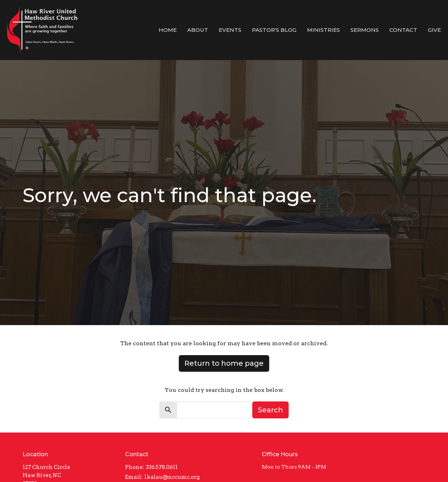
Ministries (323, 30)
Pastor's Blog (274, 30)
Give (434, 30)
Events (230, 30)
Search (270, 410)
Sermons (365, 30)
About (198, 30)
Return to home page (224, 363)
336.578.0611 (162, 467)
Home (168, 30)
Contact (403, 30)
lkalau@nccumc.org (172, 477)
